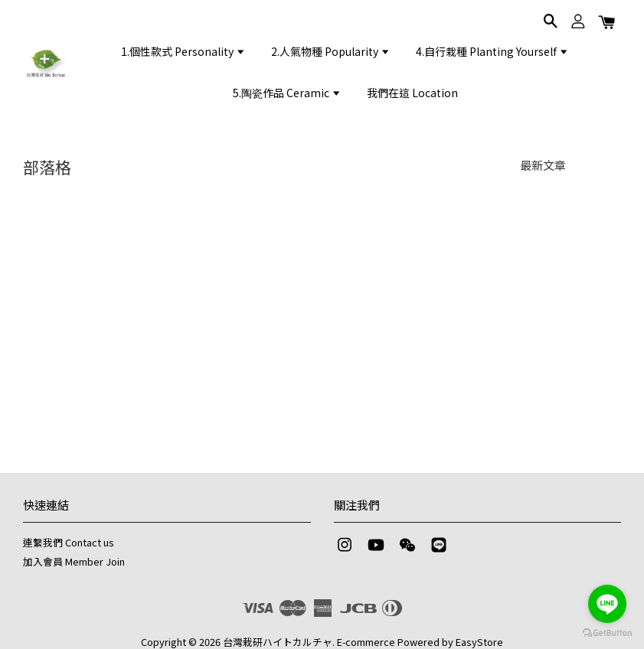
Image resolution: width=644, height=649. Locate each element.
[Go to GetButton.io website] (607, 633)
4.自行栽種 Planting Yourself (492, 51)
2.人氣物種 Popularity (331, 51)
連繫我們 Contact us (69, 542)
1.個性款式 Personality (183, 51)
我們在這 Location (412, 93)
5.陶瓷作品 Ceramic (287, 93)
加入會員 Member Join (74, 561)
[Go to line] (607, 604)
